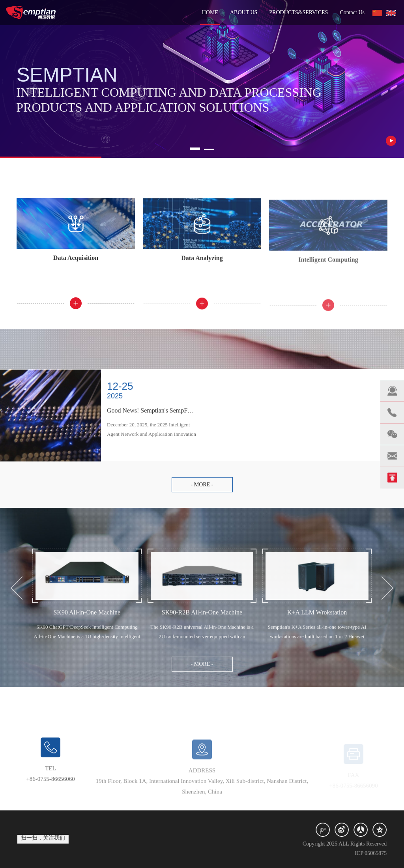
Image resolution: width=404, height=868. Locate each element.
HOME (210, 12)
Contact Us (352, 12)
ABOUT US (244, 12)
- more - (202, 492)
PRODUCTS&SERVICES (298, 12)
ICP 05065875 (378, 853)
